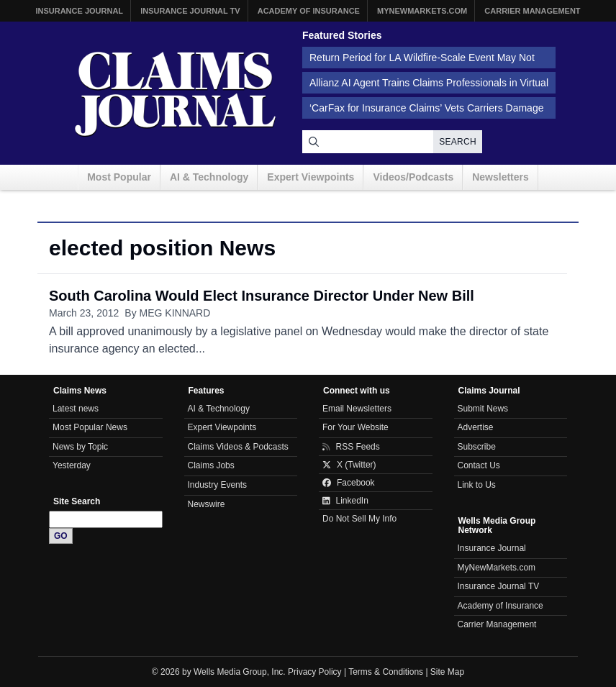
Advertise (476, 427)
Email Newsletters (357, 409)
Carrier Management (532, 11)
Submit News (483, 409)
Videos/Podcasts (413, 177)
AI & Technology (209, 177)
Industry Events (218, 485)
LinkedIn (345, 501)
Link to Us (477, 485)
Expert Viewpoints (311, 177)
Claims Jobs (211, 465)
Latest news (76, 409)
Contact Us (479, 465)
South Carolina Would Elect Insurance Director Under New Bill (262, 296)
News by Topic (80, 447)
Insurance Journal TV (190, 11)
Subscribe (477, 447)
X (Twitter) (349, 465)
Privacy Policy (315, 672)
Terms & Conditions (386, 672)
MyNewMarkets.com (422, 11)
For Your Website (355, 427)
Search (458, 142)
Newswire (207, 504)
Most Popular (119, 177)
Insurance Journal (79, 11)
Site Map (447, 672)
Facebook (349, 483)
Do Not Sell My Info (359, 519)
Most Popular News (90, 427)
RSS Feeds (351, 447)
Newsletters (500, 177)
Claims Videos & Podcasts (238, 447)
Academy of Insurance (309, 11)
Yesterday (72, 465)
